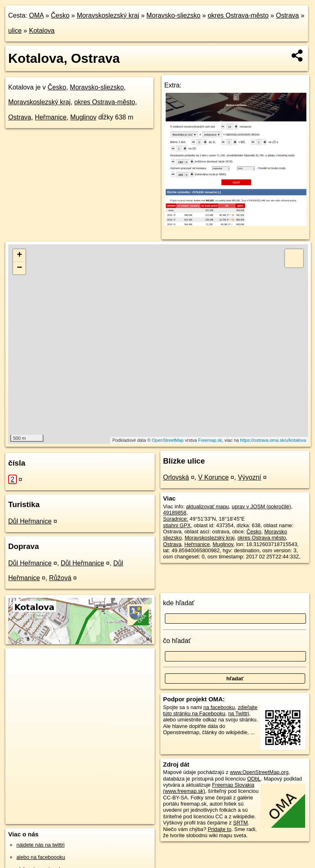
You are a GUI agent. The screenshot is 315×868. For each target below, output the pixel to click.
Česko (60, 15)
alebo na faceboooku (41, 857)
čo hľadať (177, 641)
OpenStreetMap (168, 440)
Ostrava (288, 15)
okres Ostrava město (262, 538)
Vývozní (250, 477)
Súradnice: (176, 519)
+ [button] (19, 255)
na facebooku (219, 707)
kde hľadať (179, 603)
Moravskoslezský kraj (108, 15)
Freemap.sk (210, 440)
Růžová (60, 578)
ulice (15, 31)
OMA (37, 15)
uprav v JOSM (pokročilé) (261, 506)
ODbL (254, 779)
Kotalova (42, 31)
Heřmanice (51, 117)
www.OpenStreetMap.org (259, 772)
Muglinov (83, 117)
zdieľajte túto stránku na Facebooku (210, 710)
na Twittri (239, 713)
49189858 (175, 513)
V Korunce (213, 477)
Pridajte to (219, 829)
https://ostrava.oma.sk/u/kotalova (273, 440)
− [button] (19, 268)
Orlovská (176, 477)
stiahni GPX (177, 525)
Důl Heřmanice (30, 521)
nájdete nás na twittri (40, 845)
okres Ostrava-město (238, 15)
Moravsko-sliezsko (173, 15)
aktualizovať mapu (208, 506)
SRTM (240, 823)
